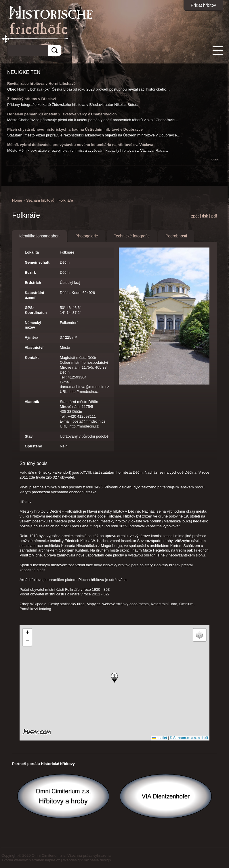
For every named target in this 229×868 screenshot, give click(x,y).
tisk (205, 216)
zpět (195, 216)
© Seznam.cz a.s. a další (189, 738)
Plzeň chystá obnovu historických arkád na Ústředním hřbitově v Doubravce (75, 129)
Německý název (33, 325)
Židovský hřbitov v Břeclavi (32, 99)
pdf (214, 216)
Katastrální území (34, 295)
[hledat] (26, 49)
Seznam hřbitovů (40, 200)
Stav (29, 436)
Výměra (32, 337)
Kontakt (32, 358)
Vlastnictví (34, 347)
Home (17, 200)
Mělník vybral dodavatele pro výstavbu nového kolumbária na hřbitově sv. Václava (80, 145)
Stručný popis (34, 463)
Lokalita (32, 252)
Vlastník (32, 402)
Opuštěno (34, 446)
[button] (114, 678)
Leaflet (160, 738)
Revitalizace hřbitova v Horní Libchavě (41, 84)
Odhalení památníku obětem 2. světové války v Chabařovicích (62, 114)
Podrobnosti (176, 236)
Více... (216, 160)
